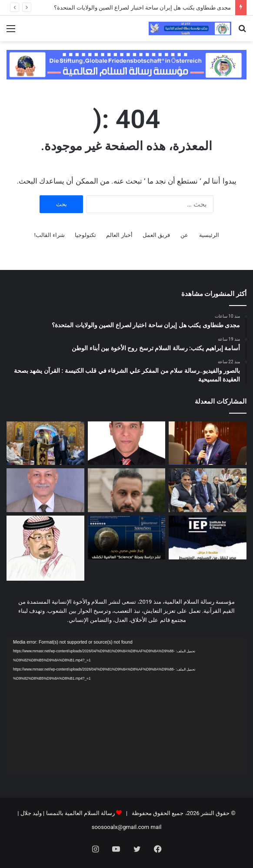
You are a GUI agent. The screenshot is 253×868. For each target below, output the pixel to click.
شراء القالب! (49, 235)
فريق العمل (156, 235)
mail (156, 827)
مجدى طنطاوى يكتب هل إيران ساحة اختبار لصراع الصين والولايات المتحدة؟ (142, 8)
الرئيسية (209, 235)
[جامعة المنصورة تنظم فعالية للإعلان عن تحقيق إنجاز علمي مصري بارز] (127, 538)
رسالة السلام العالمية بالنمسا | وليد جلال (67, 813)
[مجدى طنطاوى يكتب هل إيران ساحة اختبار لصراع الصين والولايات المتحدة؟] (208, 443)
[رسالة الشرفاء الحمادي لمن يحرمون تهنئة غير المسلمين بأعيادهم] (45, 548)
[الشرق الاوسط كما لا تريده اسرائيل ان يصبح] (127, 490)
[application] (126, 706)
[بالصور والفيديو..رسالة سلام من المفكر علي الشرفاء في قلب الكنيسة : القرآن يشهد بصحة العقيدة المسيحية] (45, 443)
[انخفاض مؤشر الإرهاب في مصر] (208, 538)
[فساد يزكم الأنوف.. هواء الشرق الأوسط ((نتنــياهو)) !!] (45, 490)
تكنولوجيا (85, 235)
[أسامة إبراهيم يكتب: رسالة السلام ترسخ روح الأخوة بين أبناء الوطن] (127, 443)
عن (184, 235)
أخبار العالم (119, 235)
